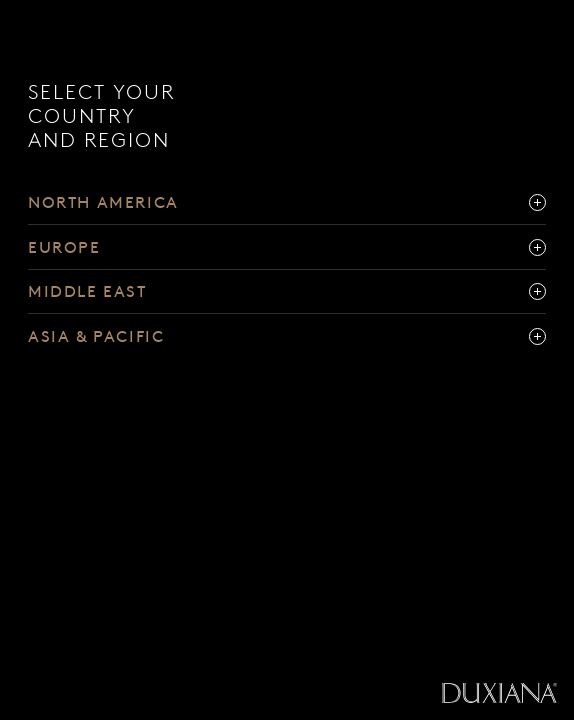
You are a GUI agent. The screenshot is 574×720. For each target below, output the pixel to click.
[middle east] (287, 292)
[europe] (287, 247)
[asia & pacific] (287, 336)
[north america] (287, 202)
